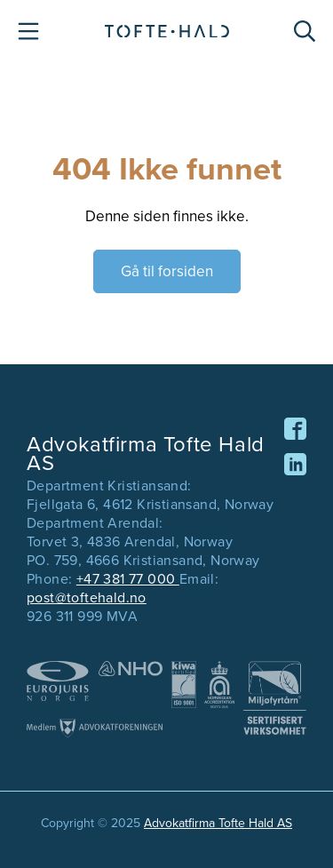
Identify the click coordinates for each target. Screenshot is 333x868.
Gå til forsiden (167, 271)
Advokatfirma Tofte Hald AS (218, 823)
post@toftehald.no (87, 597)
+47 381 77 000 (128, 579)
